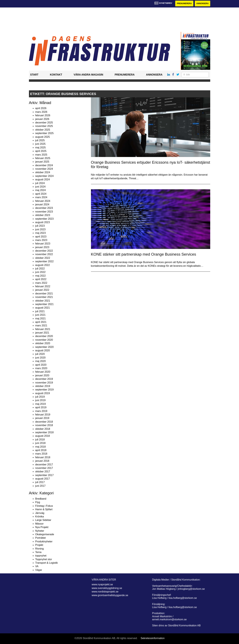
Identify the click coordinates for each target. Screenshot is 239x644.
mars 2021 (41, 325)
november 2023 (44, 212)
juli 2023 (40, 226)
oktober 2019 (43, 386)
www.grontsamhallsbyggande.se (110, 595)
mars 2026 (41, 112)
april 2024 (41, 194)
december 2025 (44, 123)
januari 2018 (42, 461)
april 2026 (41, 108)
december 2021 (44, 294)
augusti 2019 (43, 393)
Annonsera (203, 3)
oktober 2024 (43, 172)
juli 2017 (40, 482)
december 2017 (44, 465)
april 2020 (41, 365)
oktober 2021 (43, 301)
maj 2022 (41, 276)
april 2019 (41, 407)
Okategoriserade (45, 534)
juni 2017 (40, 486)
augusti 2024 (43, 179)
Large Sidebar (43, 520)
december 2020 (44, 336)
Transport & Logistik (47, 563)
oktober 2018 (43, 429)
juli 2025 (40, 140)
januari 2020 (42, 375)
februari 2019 (43, 415)
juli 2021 (40, 311)
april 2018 (41, 450)
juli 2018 (40, 440)
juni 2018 (40, 443)
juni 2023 (40, 229)
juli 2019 (40, 397)
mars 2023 (41, 240)
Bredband (41, 499)
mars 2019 (41, 411)
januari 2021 (42, 333)
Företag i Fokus (44, 506)
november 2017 (44, 468)
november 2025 (44, 126)
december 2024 (44, 165)
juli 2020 (40, 354)
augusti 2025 (43, 137)
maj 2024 (41, 190)
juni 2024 (40, 187)
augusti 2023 (43, 222)
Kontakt (56, 75)
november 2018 (44, 425)
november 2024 (44, 169)
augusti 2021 (43, 308)
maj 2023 (41, 233)
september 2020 (45, 347)
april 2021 (41, 322)
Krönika (40, 517)
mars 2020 (41, 368)
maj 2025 (41, 148)
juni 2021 (40, 315)
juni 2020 (40, 358)
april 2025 (41, 151)
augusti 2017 (43, 479)
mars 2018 (41, 454)
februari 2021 (43, 329)
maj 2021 (41, 319)
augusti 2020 (43, 350)
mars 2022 (41, 283)
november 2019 (44, 383)
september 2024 (45, 176)
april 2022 (41, 279)
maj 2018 (41, 447)
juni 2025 (40, 144)
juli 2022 (40, 269)
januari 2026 (42, 119)
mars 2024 (41, 197)
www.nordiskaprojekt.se (105, 592)
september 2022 (45, 261)
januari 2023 (42, 247)
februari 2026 (43, 115)
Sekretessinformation (153, 638)
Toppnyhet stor (44, 559)
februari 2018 (43, 457)
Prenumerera (184, 3)
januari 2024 (42, 204)
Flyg (38, 502)
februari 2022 (43, 286)
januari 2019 (42, 418)
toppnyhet (41, 556)
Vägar (39, 570)
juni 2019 (40, 400)
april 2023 (41, 237)
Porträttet (41, 538)
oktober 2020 (43, 343)
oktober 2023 (43, 215)
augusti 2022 (43, 265)
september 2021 (45, 304)
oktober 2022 (43, 258)
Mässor (39, 524)
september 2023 (45, 219)
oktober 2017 (43, 472)
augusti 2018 (43, 436)
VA (37, 566)
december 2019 (44, 379)
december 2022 (44, 251)
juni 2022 (40, 272)
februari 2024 (43, 201)
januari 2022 (42, 290)
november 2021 (44, 297)
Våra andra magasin (88, 75)
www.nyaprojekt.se (102, 584)
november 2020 (44, 340)
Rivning (40, 549)
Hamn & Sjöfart (44, 509)
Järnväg (40, 513)
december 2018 (44, 422)
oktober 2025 (43, 130)
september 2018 (45, 432)
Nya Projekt (42, 527)
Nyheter (40, 531)
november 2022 (44, 254)
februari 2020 (43, 372)
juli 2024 (40, 183)
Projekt (39, 545)
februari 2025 (43, 158)
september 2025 (45, 133)
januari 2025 (42, 162)
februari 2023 (43, 244)
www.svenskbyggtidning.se (107, 588)
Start (34, 75)
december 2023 (44, 208)
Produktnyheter (44, 541)
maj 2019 (41, 404)
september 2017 (45, 475)
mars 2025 (41, 155)
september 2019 (45, 390)
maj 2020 (41, 361)
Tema (38, 552)
